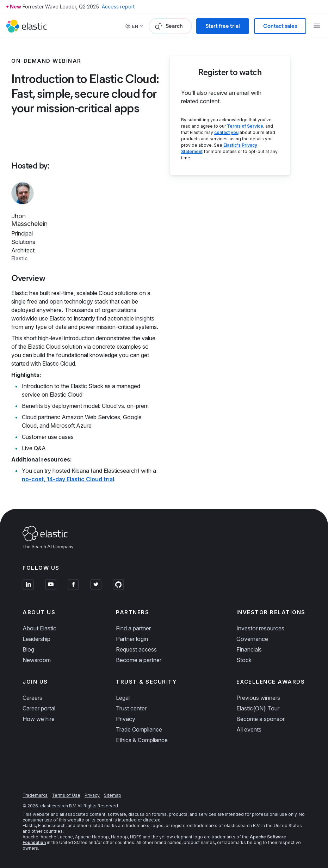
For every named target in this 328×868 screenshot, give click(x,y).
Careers (32, 698)
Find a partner (133, 628)
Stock (244, 660)
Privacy (126, 719)
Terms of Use (66, 795)
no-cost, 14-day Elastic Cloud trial (68, 479)
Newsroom (37, 660)
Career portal (39, 708)
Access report (118, 7)
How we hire (39, 719)
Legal (123, 698)
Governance (252, 639)
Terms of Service (245, 126)
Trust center (131, 708)
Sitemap (113, 795)
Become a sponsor (261, 719)
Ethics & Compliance (142, 740)
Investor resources (260, 628)
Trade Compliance (139, 729)
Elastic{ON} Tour (258, 708)
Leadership (36, 639)
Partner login (132, 639)
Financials (249, 649)
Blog (28, 649)
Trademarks (35, 795)
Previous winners (258, 698)
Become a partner (139, 660)
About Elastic (39, 628)
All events (249, 729)
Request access (136, 649)
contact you (226, 132)
